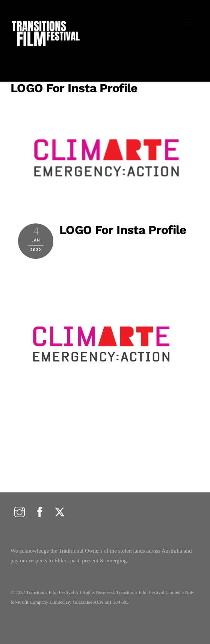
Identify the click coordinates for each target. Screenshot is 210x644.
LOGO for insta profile (74, 88)
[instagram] (20, 513)
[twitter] (60, 513)
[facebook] (40, 513)
